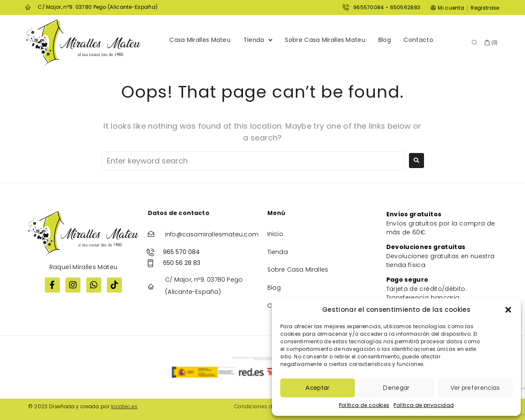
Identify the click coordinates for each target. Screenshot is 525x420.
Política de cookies (364, 405)
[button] (508, 310)
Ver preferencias (475, 388)
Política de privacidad (424, 405)
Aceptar (317, 388)
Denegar (396, 388)
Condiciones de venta (263, 406)
